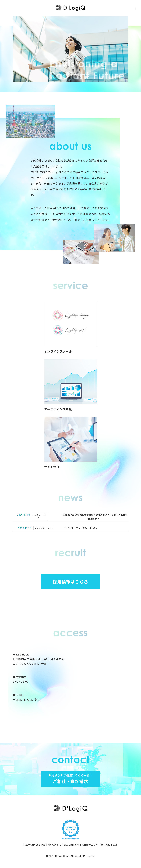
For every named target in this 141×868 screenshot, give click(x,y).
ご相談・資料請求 (71, 779)
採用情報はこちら (70, 581)
